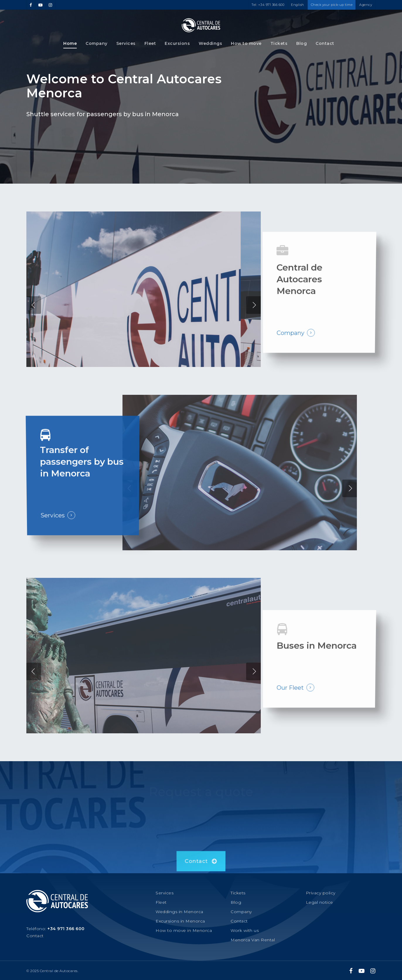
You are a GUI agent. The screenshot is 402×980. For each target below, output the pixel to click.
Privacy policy (321, 893)
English (298, 5)
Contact (325, 43)
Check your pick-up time (332, 5)
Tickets (279, 43)
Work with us (245, 930)
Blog (301, 43)
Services (126, 43)
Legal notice (320, 902)
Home (70, 43)
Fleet (150, 43)
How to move (246, 43)
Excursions (177, 43)
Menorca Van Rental (253, 940)
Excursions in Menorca (180, 921)
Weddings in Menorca (179, 912)
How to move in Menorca (184, 930)
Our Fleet (290, 699)
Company (97, 43)
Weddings (210, 43)
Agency (366, 5)
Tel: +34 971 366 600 (268, 5)
